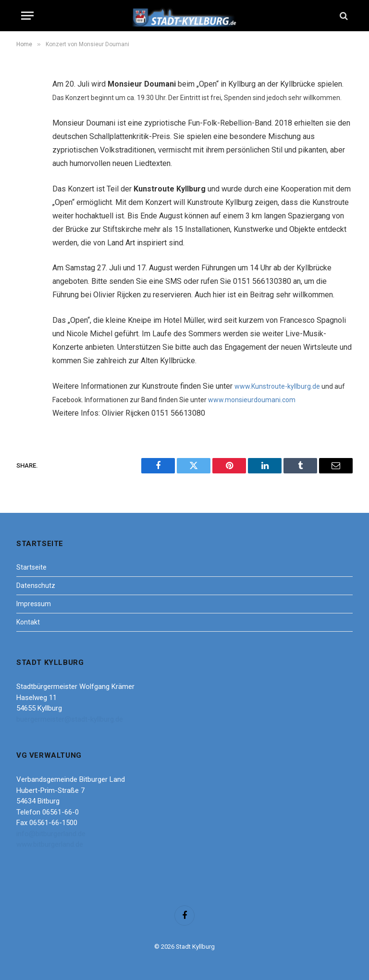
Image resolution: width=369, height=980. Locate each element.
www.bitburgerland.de (50, 844)
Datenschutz (36, 585)
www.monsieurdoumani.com (252, 400)
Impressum (34, 604)
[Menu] (27, 16)
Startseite (31, 567)
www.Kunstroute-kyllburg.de (277, 386)
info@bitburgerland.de (51, 834)
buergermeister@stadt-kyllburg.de (70, 719)
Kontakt (28, 622)
